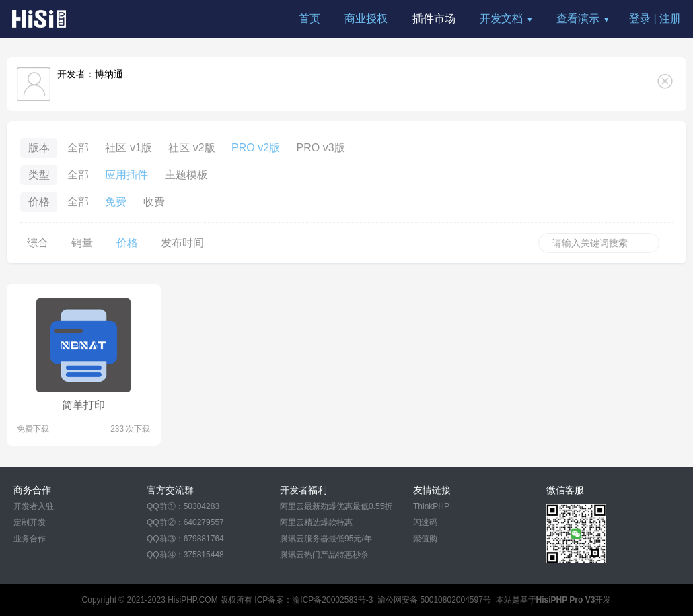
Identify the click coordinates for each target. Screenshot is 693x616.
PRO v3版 (321, 148)
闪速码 (425, 522)
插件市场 (434, 19)
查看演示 (578, 19)
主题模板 (186, 175)
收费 (154, 202)
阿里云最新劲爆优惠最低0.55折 (336, 506)
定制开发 (30, 522)
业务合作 (30, 539)
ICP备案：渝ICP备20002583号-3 (314, 600)
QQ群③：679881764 (185, 539)
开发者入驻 (34, 506)
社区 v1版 (128, 148)
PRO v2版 (256, 148)
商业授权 (366, 19)
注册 (670, 19)
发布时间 (182, 243)
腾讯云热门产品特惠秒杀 (324, 555)
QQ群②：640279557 (185, 522)
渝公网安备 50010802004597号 (434, 600)
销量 (82, 243)
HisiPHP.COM (192, 600)
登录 (640, 19)
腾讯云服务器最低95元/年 (326, 539)
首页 (309, 19)
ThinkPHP (431, 506)
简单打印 (83, 405)
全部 (78, 148)
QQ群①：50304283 (183, 506)
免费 (116, 202)
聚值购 (425, 539)
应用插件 (126, 175)
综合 (38, 243)
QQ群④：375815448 (185, 555)
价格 (127, 243)
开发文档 (501, 19)
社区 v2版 (191, 148)
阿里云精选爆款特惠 (316, 522)
